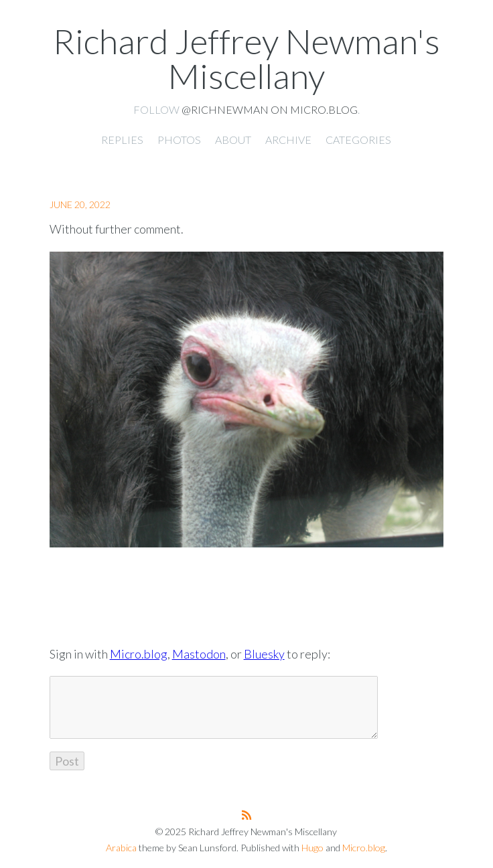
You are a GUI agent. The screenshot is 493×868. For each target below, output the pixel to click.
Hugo (312, 848)
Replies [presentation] (122, 140)
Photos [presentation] (179, 140)
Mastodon (199, 654)
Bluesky (264, 654)
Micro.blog (139, 654)
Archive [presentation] (288, 140)
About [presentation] (233, 140)
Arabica (121, 848)
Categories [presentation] (358, 140)
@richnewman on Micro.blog (270, 109)
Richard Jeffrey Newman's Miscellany (246, 58)
